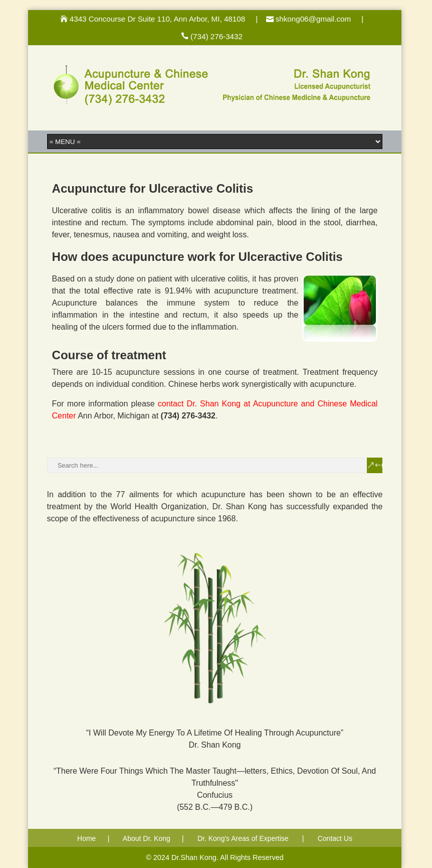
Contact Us (335, 838)
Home (86, 838)
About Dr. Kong (147, 838)
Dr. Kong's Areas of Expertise (243, 838)
